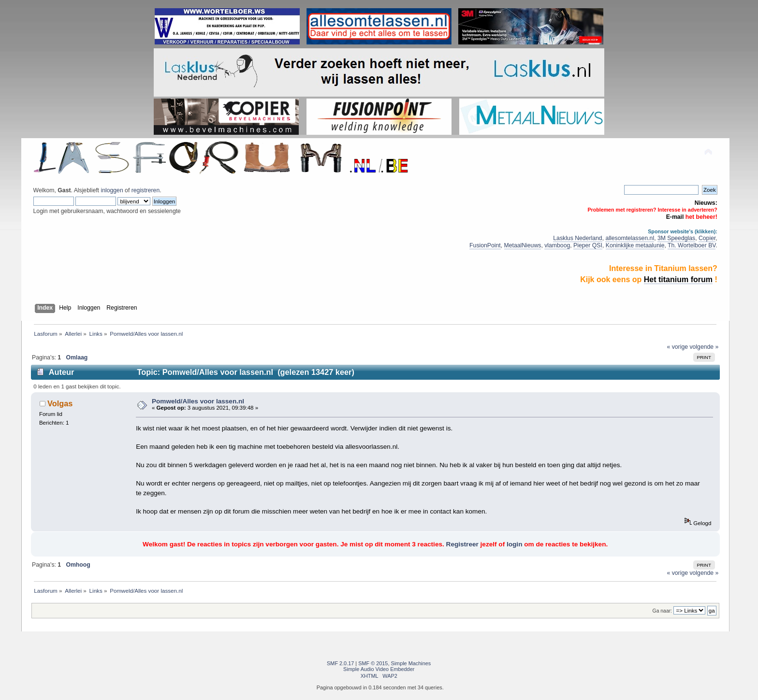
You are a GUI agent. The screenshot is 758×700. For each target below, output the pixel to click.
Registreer (462, 544)
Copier (707, 238)
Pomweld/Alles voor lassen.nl (198, 401)
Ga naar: (662, 611)
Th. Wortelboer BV (692, 245)
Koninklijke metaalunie (635, 245)
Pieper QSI (588, 245)
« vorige (678, 347)
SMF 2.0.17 (340, 663)
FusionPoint (485, 245)
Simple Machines (411, 663)
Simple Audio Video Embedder (379, 669)
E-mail (675, 217)
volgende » (704, 347)
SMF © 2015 (373, 663)
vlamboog (557, 245)
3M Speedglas (676, 238)
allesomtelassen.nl (630, 238)
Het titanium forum (678, 279)
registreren (146, 190)
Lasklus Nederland (577, 238)
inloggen (112, 190)
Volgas (60, 403)
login (514, 544)
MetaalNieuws (523, 245)
